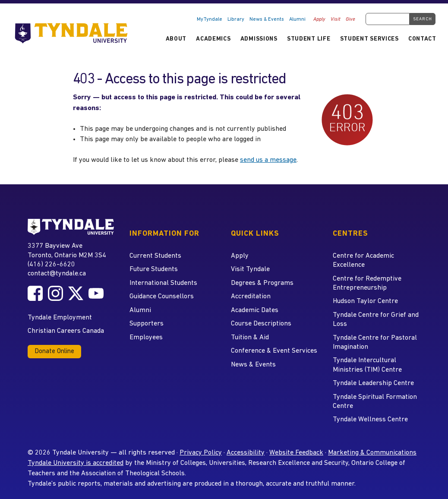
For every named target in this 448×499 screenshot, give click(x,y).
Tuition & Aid (250, 338)
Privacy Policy (201, 453)
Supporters (147, 324)
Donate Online (54, 352)
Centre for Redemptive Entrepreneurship (367, 283)
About (176, 39)
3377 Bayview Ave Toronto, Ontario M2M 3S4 (67, 250)
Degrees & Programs (262, 283)
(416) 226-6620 (51, 265)
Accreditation (251, 297)
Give (350, 19)
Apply (319, 19)
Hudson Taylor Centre (365, 301)
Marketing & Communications (372, 453)
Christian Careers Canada (66, 331)
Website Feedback (296, 453)
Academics (213, 39)
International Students (163, 283)
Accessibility (246, 453)
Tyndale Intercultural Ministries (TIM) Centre (367, 365)
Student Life (309, 39)
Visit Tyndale (250, 269)
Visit (336, 19)
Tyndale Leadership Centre (373, 383)
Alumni (297, 19)
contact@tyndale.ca (57, 274)
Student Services (369, 39)
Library (236, 19)
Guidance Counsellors (162, 297)
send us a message (268, 160)
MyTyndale (210, 19)
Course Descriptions (261, 324)
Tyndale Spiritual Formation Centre (375, 402)
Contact (422, 39)
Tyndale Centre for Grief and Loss (376, 320)
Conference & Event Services (274, 351)
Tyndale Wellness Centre (370, 420)
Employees (146, 338)
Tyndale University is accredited (76, 463)
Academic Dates (255, 310)
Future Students (154, 269)
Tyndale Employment (60, 318)
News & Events (267, 19)
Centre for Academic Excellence (363, 261)
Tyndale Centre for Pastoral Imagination (375, 343)
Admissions (259, 39)
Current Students (155, 256)
